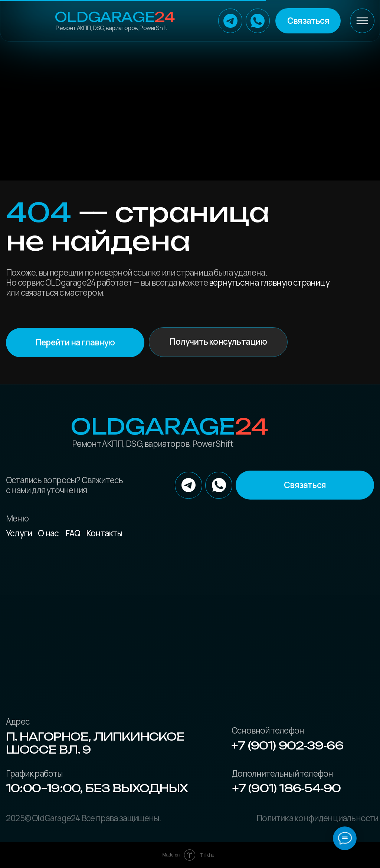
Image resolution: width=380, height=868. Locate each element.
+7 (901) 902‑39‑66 (287, 745)
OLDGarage (114, 17)
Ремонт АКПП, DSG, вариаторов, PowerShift (111, 28)
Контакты (104, 533)
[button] (308, 21)
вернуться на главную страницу (269, 282)
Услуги (19, 533)
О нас (48, 533)
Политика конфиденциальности (317, 818)
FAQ (73, 533)
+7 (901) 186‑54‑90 (287, 788)
